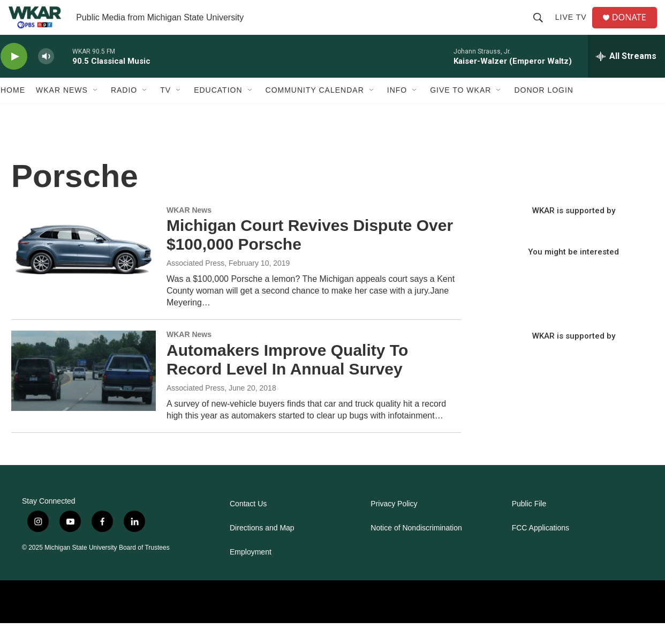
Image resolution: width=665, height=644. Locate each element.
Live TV (575, 28)
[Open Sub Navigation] (96, 111)
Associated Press (195, 284)
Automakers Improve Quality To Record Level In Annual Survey (287, 381)
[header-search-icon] (542, 28)
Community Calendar (315, 111)
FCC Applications (541, 549)
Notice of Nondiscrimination (416, 549)
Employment (251, 573)
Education (218, 111)
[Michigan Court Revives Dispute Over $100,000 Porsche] (84, 267)
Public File (529, 525)
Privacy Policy (394, 525)
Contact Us (248, 525)
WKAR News (62, 111)
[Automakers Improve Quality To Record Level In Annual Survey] (84, 392)
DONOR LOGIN (544, 111)
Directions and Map (262, 549)
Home (13, 111)
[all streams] (626, 78)
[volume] (46, 78)
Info (397, 111)
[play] (14, 78)
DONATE (635, 28)
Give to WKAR (460, 111)
